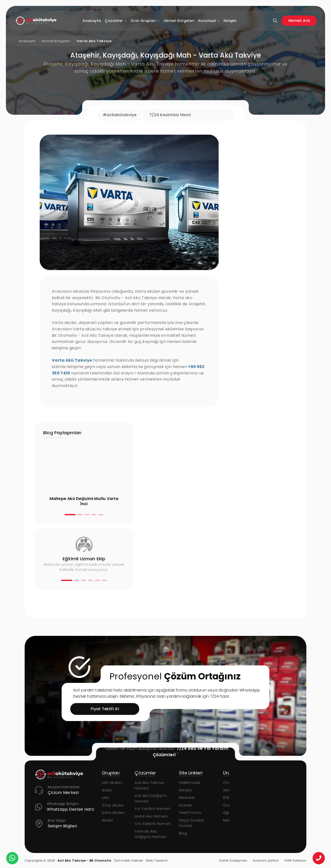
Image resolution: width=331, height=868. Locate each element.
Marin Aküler (113, 820)
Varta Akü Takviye (94, 41)
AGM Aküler (112, 790)
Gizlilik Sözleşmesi (233, 860)
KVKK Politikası (296, 860)
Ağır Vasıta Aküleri (119, 812)
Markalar (198, 797)
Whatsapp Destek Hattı (70, 810)
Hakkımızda (200, 782)
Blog (194, 833)
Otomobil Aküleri (117, 782)
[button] (70, 515)
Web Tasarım (157, 860)
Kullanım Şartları (266, 860)
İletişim (230, 21)
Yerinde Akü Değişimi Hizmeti (162, 834)
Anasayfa (92, 21)
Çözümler (116, 21)
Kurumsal (209, 21)
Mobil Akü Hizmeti (162, 816)
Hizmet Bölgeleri (179, 21)
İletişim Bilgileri (62, 826)
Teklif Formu (201, 812)
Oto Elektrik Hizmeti (164, 824)
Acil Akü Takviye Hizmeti (160, 785)
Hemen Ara (299, 21)
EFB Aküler (111, 797)
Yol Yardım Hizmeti (164, 809)
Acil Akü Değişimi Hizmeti (162, 798)
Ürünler (197, 805)
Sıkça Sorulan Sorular (203, 823)
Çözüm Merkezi (63, 793)
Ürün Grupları (145, 21)
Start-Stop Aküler (118, 805)
